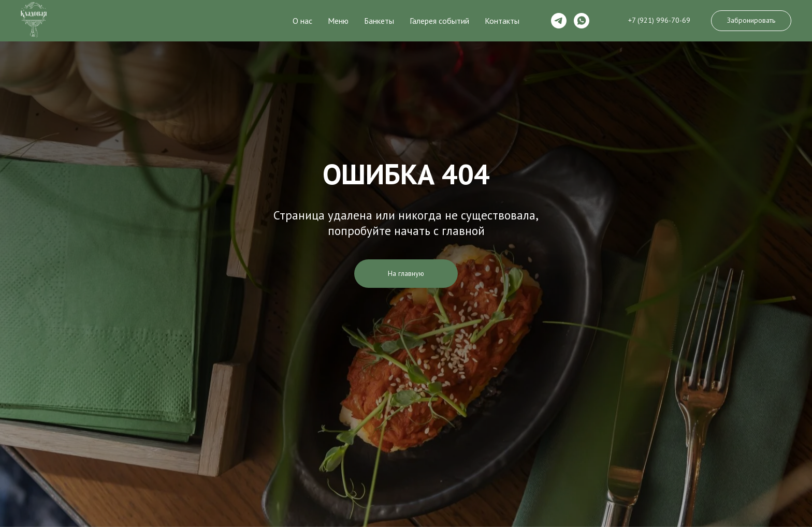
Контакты (502, 21)
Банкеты (379, 21)
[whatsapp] (582, 21)
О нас (302, 21)
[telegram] (559, 21)
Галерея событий (439, 21)
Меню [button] (338, 21)
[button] (751, 21)
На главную (406, 273)
